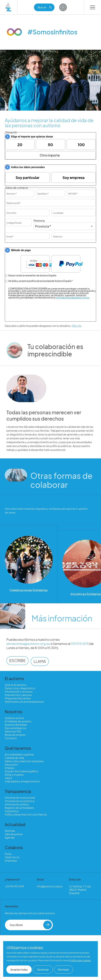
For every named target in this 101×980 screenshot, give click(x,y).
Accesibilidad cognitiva (19, 754)
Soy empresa (74, 177)
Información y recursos (19, 692)
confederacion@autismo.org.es (72, 297)
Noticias (10, 831)
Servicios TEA (13, 731)
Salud (8, 778)
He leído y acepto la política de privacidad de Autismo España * (39, 281)
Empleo (10, 768)
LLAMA (40, 666)
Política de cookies (80, 960)
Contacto (11, 738)
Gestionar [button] (43, 970)
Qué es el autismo (16, 685)
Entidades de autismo (18, 721)
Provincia (39, 221)
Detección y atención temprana (24, 761)
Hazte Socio (12, 857)
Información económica (20, 801)
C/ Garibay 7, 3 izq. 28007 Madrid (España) (80, 890)
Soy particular (28, 177)
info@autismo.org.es (50, 886)
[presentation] (51, 324)
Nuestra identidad (16, 725)
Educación (11, 765)
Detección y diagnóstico (20, 688)
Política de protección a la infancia (26, 814)
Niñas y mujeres (14, 775)
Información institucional (20, 798)
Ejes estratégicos (15, 728)
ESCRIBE (17, 666)
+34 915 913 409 (14, 886)
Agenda (10, 837)
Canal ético (12, 811)
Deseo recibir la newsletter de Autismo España (31, 275)
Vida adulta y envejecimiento (22, 781)
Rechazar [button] (63, 970)
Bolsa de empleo (15, 735)
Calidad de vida (14, 758)
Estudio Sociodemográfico (22, 771)
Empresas (11, 861)
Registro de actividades (19, 808)
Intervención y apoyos (18, 695)
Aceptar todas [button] (19, 970)
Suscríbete (31, 925)
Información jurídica (17, 804)
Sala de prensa (14, 834)
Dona (8, 854)
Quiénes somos (14, 718)
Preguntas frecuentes (18, 698)
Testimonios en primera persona (24, 702)
